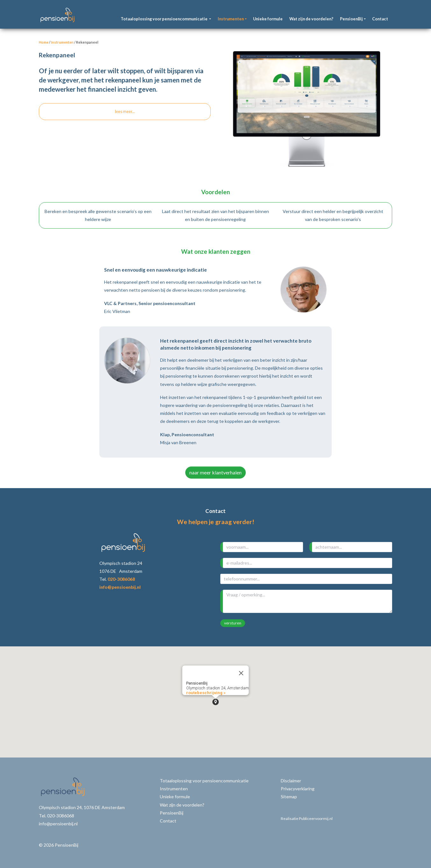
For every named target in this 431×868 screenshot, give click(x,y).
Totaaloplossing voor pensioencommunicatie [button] (164, 19)
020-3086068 (121, 579)
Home (44, 42)
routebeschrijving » (206, 693)
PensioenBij (172, 813)
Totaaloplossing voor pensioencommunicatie (204, 781)
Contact (380, 19)
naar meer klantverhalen (215, 472)
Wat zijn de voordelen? (311, 19)
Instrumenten (62, 42)
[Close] (241, 673)
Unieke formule (268, 19)
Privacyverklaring (298, 789)
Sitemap (289, 797)
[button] (215, 702)
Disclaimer (291, 781)
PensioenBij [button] (351, 19)
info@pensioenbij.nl (120, 587)
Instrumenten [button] (231, 19)
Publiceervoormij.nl (316, 818)
